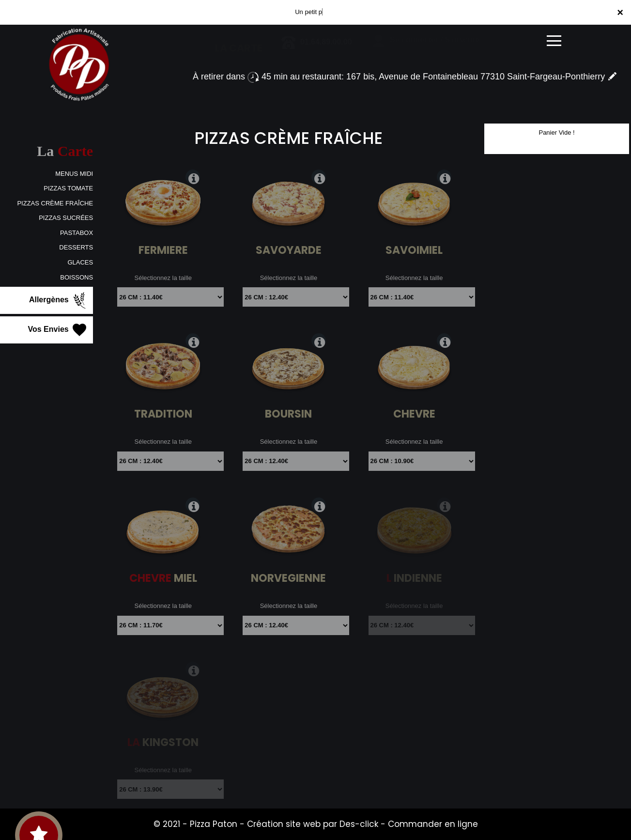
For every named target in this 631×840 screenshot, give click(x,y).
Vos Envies (58, 330)
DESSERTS (76, 247)
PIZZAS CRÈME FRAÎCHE (55, 203)
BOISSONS (77, 277)
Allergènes (59, 300)
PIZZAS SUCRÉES (66, 218)
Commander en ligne (433, 824)
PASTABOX (77, 233)
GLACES (80, 262)
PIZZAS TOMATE (68, 188)
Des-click (359, 824)
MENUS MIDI (74, 174)
